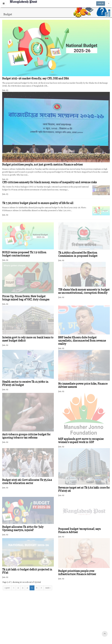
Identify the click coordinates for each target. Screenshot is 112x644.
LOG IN (101, 3)
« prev (7, 588)
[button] (4, 3)
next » (48, 588)
